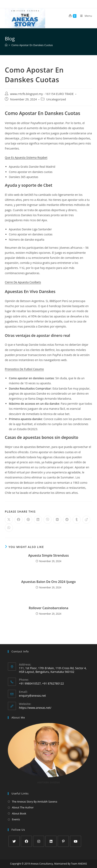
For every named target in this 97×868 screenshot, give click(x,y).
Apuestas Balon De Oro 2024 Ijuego (48, 582)
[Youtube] (76, 841)
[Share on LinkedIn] (38, 520)
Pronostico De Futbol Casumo (24, 369)
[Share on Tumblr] (77, 520)
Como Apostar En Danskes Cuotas (32, 45)
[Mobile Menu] (85, 16)
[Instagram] (39, 841)
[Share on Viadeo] (86, 520)
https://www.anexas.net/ (35, 708)
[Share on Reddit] (67, 520)
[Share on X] (9, 520)
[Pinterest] (63, 841)
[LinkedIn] (51, 841)
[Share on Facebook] (19, 520)
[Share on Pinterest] (28, 520)
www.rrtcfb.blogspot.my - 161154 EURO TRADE (42, 94)
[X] (14, 841)
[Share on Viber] (48, 520)
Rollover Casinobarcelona (48, 608)
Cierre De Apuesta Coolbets (23, 282)
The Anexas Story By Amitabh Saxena (34, 802)
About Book (19, 813)
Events (16, 819)
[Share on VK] (57, 520)
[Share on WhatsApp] (9, 528)
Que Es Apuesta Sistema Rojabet (26, 157)
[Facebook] (26, 841)
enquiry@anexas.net (32, 696)
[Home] (6, 45)
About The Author (23, 807)
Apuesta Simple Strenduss (48, 555)
